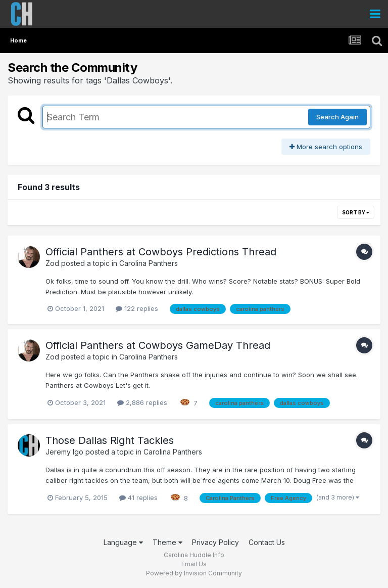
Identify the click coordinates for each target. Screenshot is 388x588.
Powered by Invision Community (194, 573)
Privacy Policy (215, 542)
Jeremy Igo (64, 452)
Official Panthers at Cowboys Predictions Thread (161, 252)
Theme (167, 542)
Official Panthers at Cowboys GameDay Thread (158, 345)
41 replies (138, 497)
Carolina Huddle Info (194, 555)
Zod (52, 263)
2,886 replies (142, 402)
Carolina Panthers (149, 263)
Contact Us (267, 542)
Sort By (356, 212)
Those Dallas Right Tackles (110, 440)
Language (123, 542)
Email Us (194, 564)
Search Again (337, 117)
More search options (326, 147)
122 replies (137, 308)
